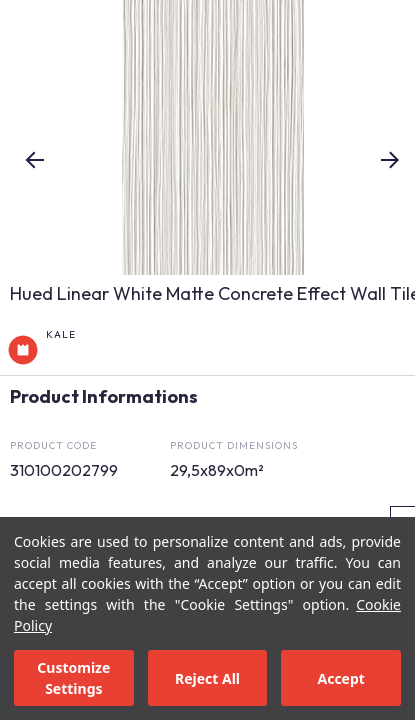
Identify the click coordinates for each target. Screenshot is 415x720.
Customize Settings (73, 678)
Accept (340, 678)
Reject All (207, 678)
